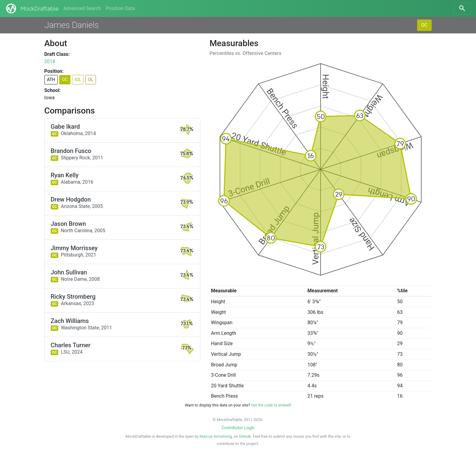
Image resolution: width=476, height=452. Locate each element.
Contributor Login (238, 428)
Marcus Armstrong (216, 436)
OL (91, 80)
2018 (50, 61)
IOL (78, 80)
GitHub (245, 436)
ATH (51, 80)
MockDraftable (32, 8)
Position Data (120, 8)
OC (424, 25)
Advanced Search (82, 8)
